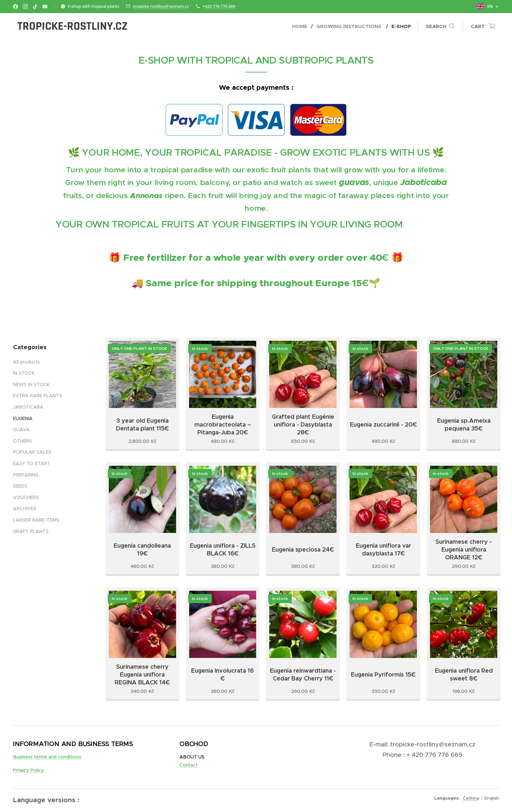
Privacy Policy (29, 770)
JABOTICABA (28, 407)
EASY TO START (32, 463)
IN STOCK (24, 373)
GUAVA (21, 429)
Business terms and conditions (48, 757)
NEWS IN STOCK (31, 384)
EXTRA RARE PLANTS (38, 396)
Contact (189, 765)
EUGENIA (23, 418)
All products (26, 362)
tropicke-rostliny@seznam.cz (161, 6)
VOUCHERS (26, 497)
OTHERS (23, 441)
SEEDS (20, 486)
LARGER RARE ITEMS (36, 520)
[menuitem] (302, 26)
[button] (440, 26)
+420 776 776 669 (219, 6)
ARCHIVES (25, 508)
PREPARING (26, 475)
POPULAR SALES (32, 452)
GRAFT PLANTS (31, 531)
